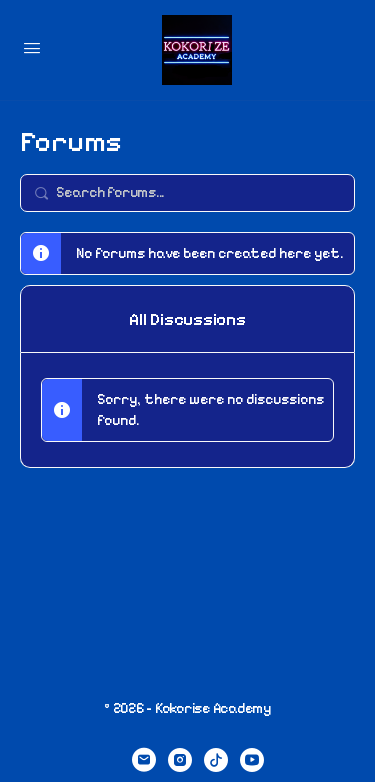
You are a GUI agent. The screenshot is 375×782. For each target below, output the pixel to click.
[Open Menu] (32, 48)
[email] (144, 760)
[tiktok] (216, 760)
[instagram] (180, 760)
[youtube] (252, 760)
